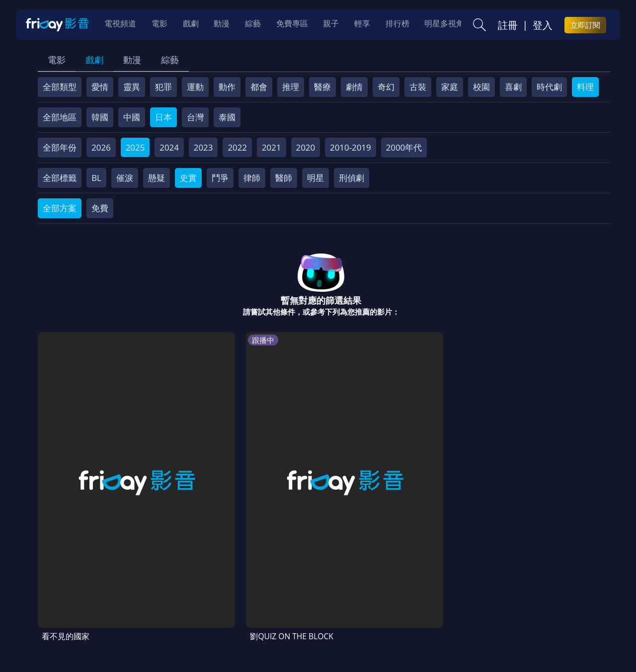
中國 (132, 117)
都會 (259, 87)
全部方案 (60, 208)
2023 (203, 147)
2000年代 (404, 147)
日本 (163, 117)
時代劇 (549, 87)
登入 (543, 25)
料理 (585, 87)
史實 (188, 178)
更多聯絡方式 (543, 638)
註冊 (508, 25)
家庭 (450, 87)
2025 (135, 147)
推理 (291, 87)
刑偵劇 (352, 178)
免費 (100, 208)
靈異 (132, 87)
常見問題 (193, 582)
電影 (57, 60)
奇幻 (386, 87)
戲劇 (94, 60)
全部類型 (60, 87)
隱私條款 (297, 582)
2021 (272, 147)
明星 (316, 178)
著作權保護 (345, 582)
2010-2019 (351, 147)
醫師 (284, 178)
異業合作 (393, 582)
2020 (306, 147)
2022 (237, 147)
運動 (195, 87)
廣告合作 (489, 582)
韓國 (100, 117)
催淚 (125, 178)
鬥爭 (220, 178)
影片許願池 (441, 582)
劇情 (354, 87)
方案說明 (149, 582)
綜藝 (170, 60)
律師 (252, 178)
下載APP (532, 582)
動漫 (132, 60)
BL (96, 178)
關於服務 (62, 582)
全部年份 (60, 147)
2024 (169, 147)
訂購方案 (62, 600)
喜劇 (513, 87)
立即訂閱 (585, 25)
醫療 (322, 87)
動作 (227, 87)
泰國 (227, 117)
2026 (101, 147)
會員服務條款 (245, 582)
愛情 (100, 87)
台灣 (195, 117)
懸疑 (157, 178)
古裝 (418, 87)
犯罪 (163, 87)
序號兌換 (105, 582)
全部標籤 (60, 178)
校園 (481, 87)
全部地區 (60, 117)
